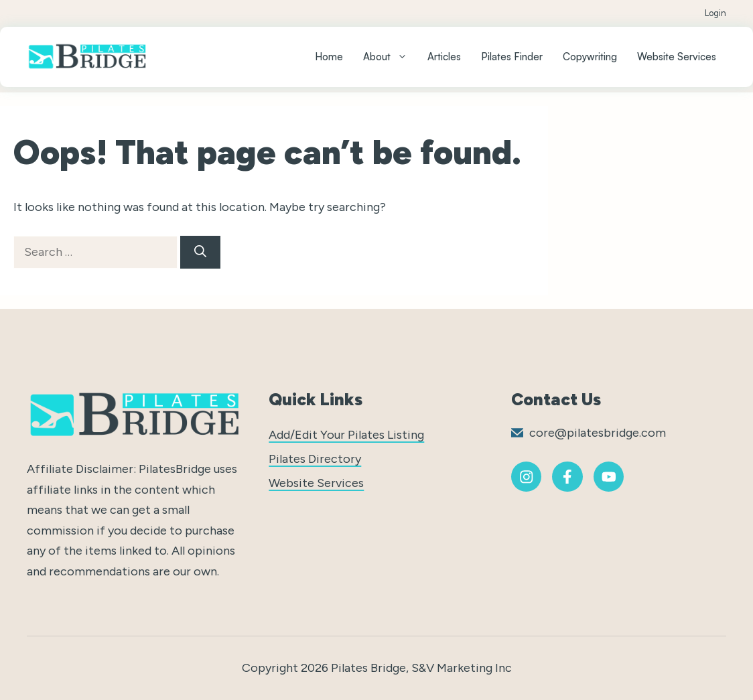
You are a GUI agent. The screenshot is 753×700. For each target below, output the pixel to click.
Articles (444, 57)
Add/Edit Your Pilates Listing (346, 435)
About (390, 57)
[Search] (200, 252)
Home (329, 57)
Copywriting (590, 57)
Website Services (677, 57)
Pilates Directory (315, 459)
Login (715, 13)
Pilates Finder (512, 57)
